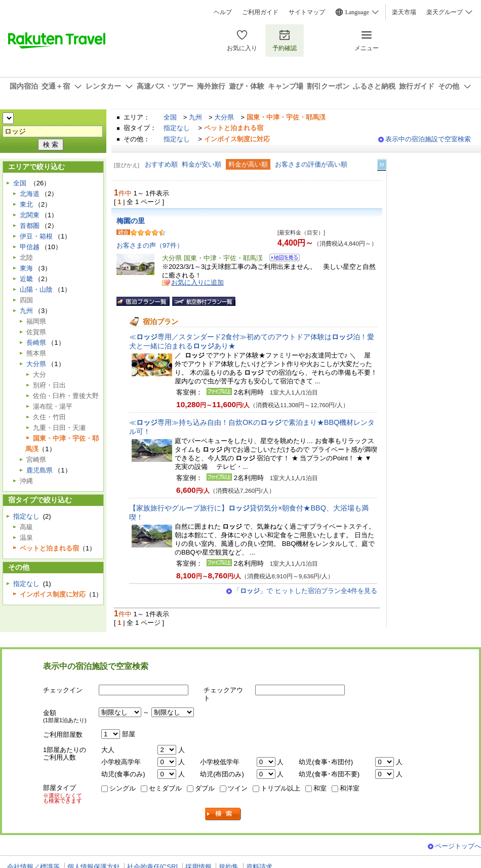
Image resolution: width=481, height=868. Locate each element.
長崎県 (36, 343)
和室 (320, 788)
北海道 (30, 194)
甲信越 (30, 247)
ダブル (205, 788)
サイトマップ (307, 12)
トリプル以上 (280, 788)
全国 (170, 117)
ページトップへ (458, 846)
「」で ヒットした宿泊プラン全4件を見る (305, 591)
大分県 (224, 117)
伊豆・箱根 (36, 236)
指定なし (177, 128)
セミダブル (165, 788)
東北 (26, 204)
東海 (26, 268)
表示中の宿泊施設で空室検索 (428, 139)
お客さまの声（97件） (150, 245)
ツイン (238, 788)
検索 (223, 814)
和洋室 (350, 788)
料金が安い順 (202, 164)
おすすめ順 (161, 164)
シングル (123, 788)
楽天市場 (404, 12)
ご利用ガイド (260, 12)
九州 (195, 117)
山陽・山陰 (36, 289)
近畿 (26, 279)
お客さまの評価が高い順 (311, 164)
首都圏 (30, 226)
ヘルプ (223, 12)
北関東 (30, 215)
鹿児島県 (39, 470)
